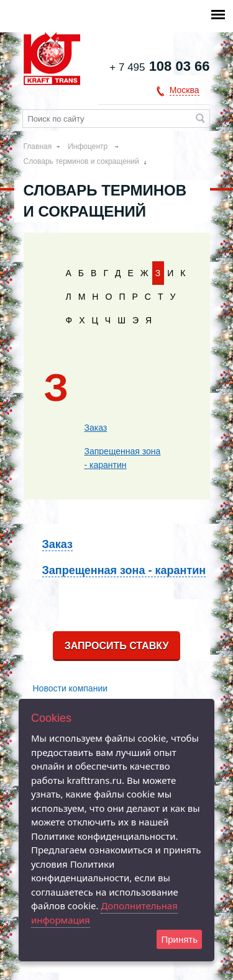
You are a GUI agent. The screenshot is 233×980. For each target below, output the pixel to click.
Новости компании (71, 688)
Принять (179, 939)
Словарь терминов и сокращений (81, 161)
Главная (38, 146)
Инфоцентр (89, 146)
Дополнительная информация (104, 913)
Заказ (96, 428)
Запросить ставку (117, 646)
